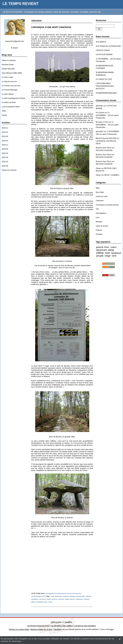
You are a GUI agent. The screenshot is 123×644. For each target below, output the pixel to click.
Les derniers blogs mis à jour (38, 626)
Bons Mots (100, 192)
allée (33, 602)
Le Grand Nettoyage (10, 90)
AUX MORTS (101, 42)
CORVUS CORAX (103, 50)
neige (107, 256)
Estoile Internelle (8, 69)
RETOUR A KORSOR (104, 150)
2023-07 (5, 153)
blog (112, 629)
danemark (102, 250)
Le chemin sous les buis (11, 86)
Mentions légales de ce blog (41, 629)
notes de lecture (102, 226)
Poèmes (99, 230)
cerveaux (42, 599)
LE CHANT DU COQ (104, 79)
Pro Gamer (100, 113)
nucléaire (35, 599)
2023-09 (5, 149)
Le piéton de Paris (9, 102)
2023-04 (5, 157)
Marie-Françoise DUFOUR (106, 138)
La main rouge (7, 77)
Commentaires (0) (38, 596)
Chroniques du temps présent (107, 205)
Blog (98, 188)
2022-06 (5, 166)
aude (49, 599)
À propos (14, 48)
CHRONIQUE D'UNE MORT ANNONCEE (51, 27)
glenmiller (100, 106)
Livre (98, 217)
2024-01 (5, 141)
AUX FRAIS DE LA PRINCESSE (108, 46)
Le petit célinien (8, 94)
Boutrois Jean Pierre (104, 148)
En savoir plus (15, 641)
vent (114, 256)
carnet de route (102, 196)
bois (52, 596)
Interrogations (101, 213)
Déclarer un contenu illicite (19, 629)
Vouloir (4, 115)
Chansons (100, 201)
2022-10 (5, 162)
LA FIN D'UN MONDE (104, 54)
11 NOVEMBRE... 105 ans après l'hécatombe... (107, 115)
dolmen (66, 596)
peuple (100, 256)
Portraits (99, 234)
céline (100, 253)
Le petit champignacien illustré (13, 98)
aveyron (54, 599)
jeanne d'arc (103, 247)
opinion (88, 596)
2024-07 (5, 132)
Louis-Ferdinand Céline (11, 107)
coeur (113, 247)
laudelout (116, 253)
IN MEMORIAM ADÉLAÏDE (106, 93)
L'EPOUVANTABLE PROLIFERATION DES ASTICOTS (105, 86)
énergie (72, 596)
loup (46, 602)
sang (111, 250)
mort (107, 253)
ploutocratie (81, 596)
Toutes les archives (9, 170)
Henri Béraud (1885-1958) (12, 73)
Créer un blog (56, 622)
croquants (39, 602)
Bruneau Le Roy (102, 122)
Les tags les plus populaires (85, 626)
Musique (99, 222)
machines (79, 599)
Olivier (98, 168)
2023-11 (5, 145)
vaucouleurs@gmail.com (14, 41)
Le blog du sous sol (9, 81)
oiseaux (87, 599)
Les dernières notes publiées (62, 626)
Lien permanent (74, 593)
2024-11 (5, 128)
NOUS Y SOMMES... (112, 175)
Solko (4, 111)
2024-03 (5, 136)
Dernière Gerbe (8, 64)
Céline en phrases (9, 60)
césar (50, 602)
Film (97, 209)
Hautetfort (68, 622)
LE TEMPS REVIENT (21, 4)
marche (61, 599)
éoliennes (59, 596)
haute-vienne (70, 599)
